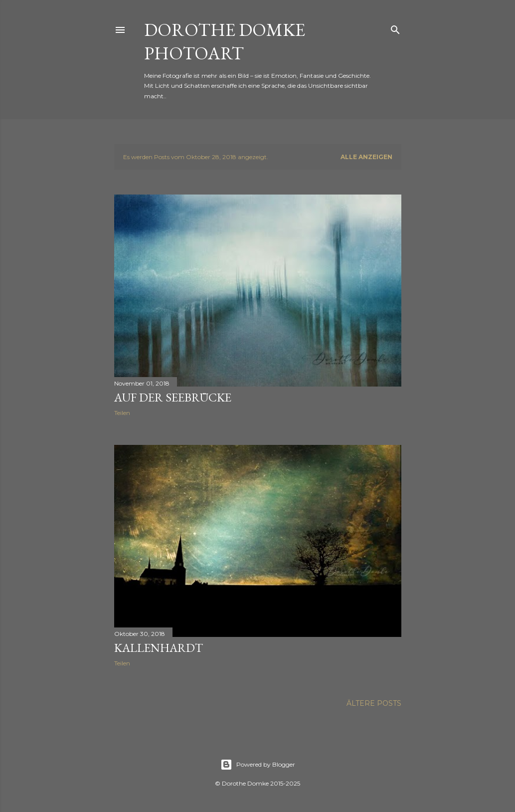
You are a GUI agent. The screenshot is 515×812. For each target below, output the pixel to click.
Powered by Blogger (258, 765)
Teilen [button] (122, 413)
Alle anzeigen (366, 157)
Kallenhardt (159, 648)
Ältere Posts (374, 703)
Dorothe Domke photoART (225, 41)
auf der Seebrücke (173, 397)
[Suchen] (395, 28)
